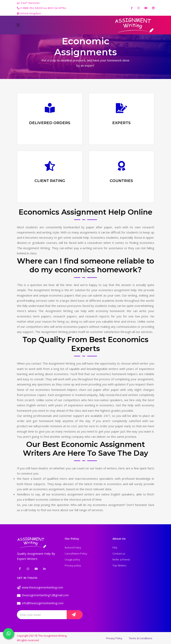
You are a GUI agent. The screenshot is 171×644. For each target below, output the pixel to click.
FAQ (115, 548)
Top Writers (119, 565)
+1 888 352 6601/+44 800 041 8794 (42, 8)
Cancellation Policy (76, 554)
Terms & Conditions (141, 638)
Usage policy (72, 559)
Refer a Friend (121, 559)
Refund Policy (73, 548)
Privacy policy (73, 565)
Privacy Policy (114, 638)
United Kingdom (30, 13)
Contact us (119, 554)
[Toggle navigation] (18, 25)
